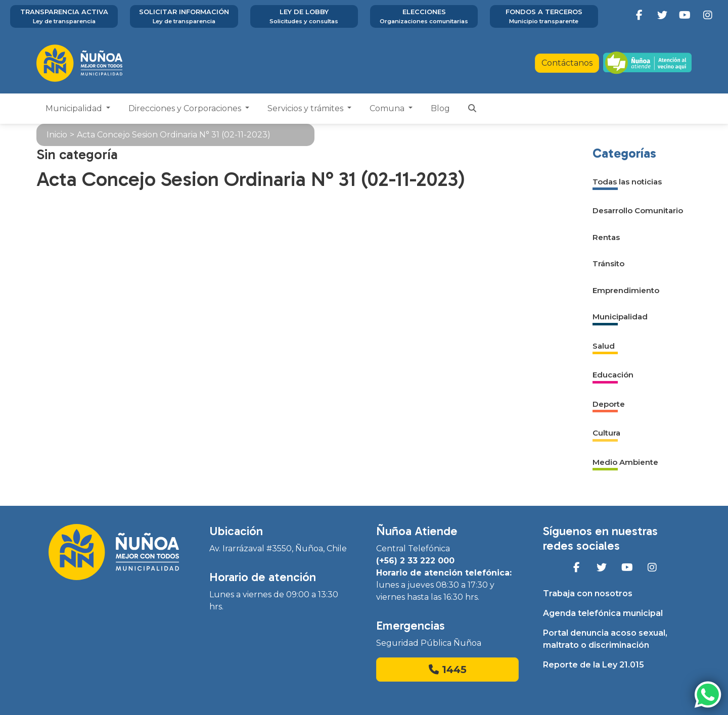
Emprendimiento (626, 290)
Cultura (606, 433)
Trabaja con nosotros (588, 593)
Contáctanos (567, 63)
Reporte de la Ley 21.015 (594, 665)
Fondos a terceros (544, 17)
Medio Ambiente (625, 462)
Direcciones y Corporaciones (186, 108)
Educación (613, 375)
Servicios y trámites (306, 108)
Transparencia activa (64, 17)
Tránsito (608, 264)
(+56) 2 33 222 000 (415, 561)
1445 (448, 670)
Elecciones (424, 17)
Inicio (57, 135)
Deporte (609, 404)
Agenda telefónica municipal (603, 613)
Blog (440, 108)
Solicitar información (184, 17)
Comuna (388, 108)
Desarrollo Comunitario (638, 210)
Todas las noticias (627, 182)
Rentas (606, 237)
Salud (604, 346)
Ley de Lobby (304, 17)
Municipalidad (75, 108)
